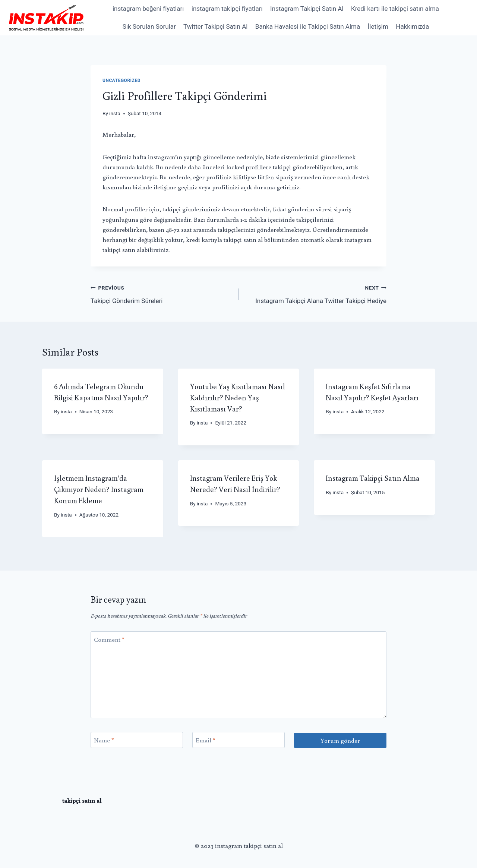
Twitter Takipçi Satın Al (215, 26)
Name (104, 740)
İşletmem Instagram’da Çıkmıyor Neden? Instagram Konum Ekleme (99, 489)
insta (115, 113)
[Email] (238, 740)
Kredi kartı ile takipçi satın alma (395, 9)
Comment (109, 640)
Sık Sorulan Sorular (149, 26)
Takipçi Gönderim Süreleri (161, 293)
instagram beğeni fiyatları (148, 9)
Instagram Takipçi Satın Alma (373, 478)
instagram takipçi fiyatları (227, 9)
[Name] (137, 740)
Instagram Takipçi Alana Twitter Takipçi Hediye (316, 293)
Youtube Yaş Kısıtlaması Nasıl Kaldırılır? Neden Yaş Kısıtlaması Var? (238, 397)
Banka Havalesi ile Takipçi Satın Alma (308, 26)
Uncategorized (121, 81)
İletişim (378, 26)
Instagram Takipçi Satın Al (307, 9)
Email (206, 740)
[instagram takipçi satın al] (46, 18)
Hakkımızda (412, 26)
